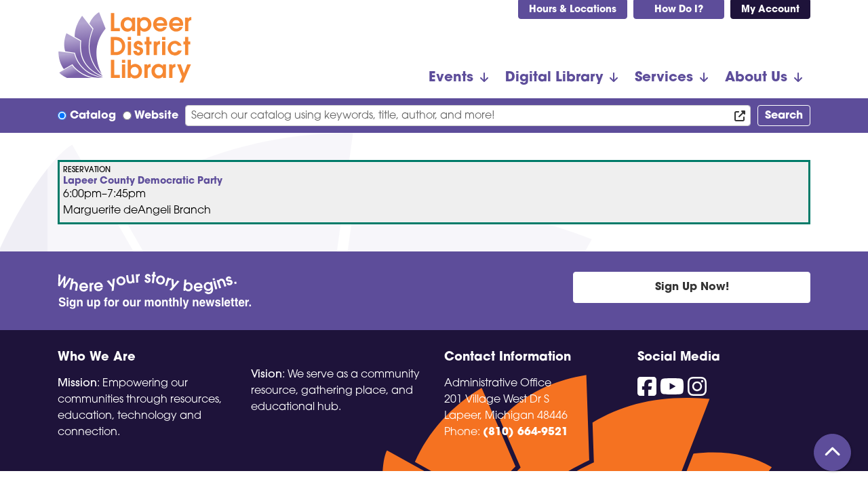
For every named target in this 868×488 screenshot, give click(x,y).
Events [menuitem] (451, 78)
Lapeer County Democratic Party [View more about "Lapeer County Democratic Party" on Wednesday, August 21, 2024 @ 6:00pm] (143, 182)
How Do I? (679, 10)
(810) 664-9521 (526, 432)
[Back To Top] (832, 452)
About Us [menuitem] (756, 78)
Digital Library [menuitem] (554, 78)
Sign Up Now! (692, 287)
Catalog (93, 116)
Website (156, 116)
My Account (770, 10)
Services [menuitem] (664, 78)
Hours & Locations (573, 10)
